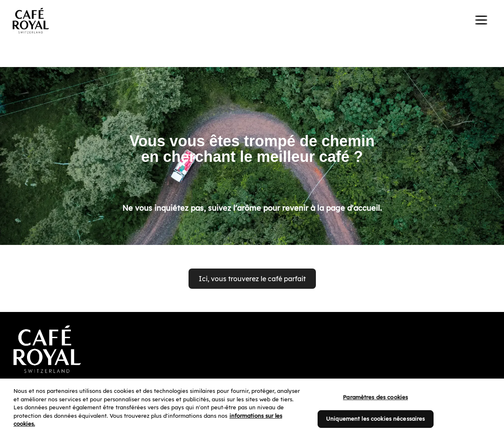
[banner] (252, 22)
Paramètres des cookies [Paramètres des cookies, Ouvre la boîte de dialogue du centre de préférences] (375, 404)
